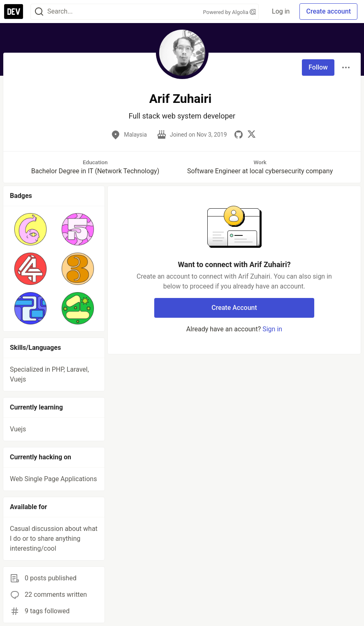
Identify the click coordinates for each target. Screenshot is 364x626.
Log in (281, 11)
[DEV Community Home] (14, 12)
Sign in (272, 329)
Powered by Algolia (230, 12)
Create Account (234, 308)
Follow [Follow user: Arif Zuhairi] (318, 67)
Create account (328, 11)
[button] (30, 229)
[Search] (39, 12)
